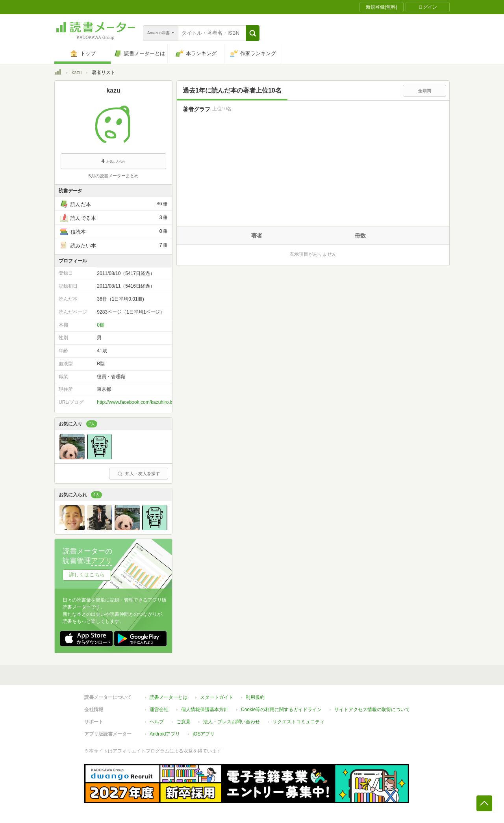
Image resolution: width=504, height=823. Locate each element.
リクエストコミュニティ (298, 722)
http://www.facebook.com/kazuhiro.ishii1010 (143, 402)
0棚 (101, 325)
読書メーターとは (169, 697)
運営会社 (159, 710)
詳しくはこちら (87, 575)
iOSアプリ (204, 734)
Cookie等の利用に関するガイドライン (281, 710)
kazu (77, 72)
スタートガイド (217, 697)
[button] (253, 33)
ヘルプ (157, 722)
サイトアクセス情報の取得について (372, 710)
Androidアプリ (165, 734)
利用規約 (255, 697)
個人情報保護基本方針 (205, 710)
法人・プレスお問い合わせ (232, 722)
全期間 (425, 91)
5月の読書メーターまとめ (113, 176)
